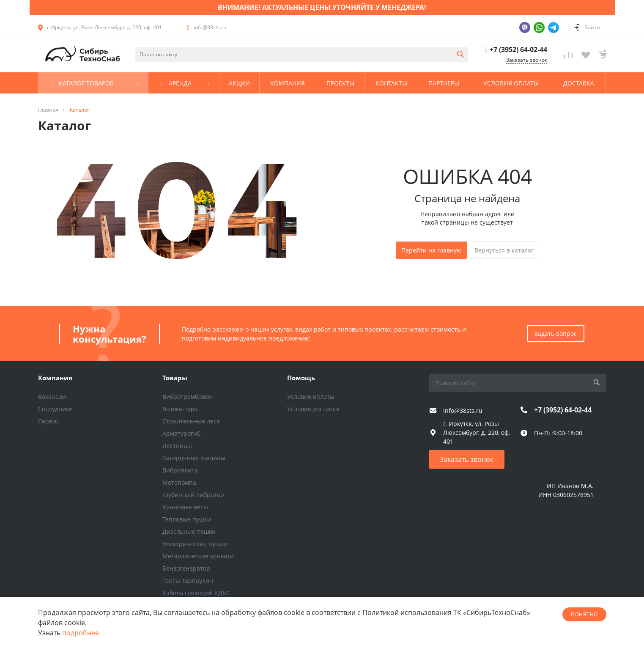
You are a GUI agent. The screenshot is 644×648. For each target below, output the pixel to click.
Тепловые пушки (187, 519)
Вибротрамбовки (187, 397)
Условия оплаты (311, 397)
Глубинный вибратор (193, 495)
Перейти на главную (432, 250)
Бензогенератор (186, 568)
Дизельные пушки (189, 531)
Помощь (301, 378)
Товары (175, 378)
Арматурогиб (181, 433)
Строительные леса (191, 421)
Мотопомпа (179, 482)
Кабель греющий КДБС (196, 593)
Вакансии (52, 397)
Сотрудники (55, 409)
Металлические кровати (198, 556)
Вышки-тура (180, 409)
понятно (584, 614)
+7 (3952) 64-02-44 (518, 49)
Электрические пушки (195, 544)
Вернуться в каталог (504, 250)
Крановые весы (185, 507)
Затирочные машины (194, 458)
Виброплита (180, 470)
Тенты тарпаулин (188, 581)
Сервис (49, 421)
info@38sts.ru (210, 27)
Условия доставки (313, 409)
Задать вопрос (556, 334)
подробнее (81, 633)
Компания (55, 378)
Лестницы (177, 446)
